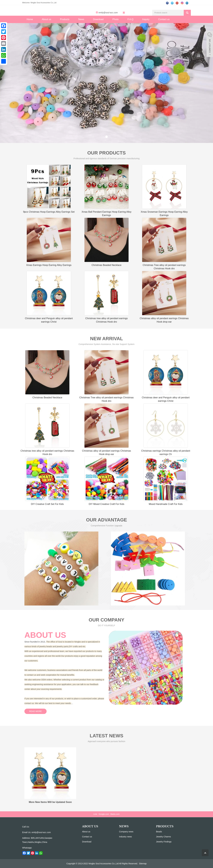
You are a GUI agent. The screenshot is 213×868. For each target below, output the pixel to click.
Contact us (164, 19)
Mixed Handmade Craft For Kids (166, 504)
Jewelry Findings (164, 842)
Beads (159, 832)
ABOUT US (90, 826)
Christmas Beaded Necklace (106, 265)
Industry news (125, 837)
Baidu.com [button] (115, 814)
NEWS (124, 826)
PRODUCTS (165, 826)
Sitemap (143, 864)
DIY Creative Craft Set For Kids (47, 504)
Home (30, 19)
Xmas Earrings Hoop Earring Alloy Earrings (49, 265)
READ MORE (36, 711)
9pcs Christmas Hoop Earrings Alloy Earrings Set (49, 212)
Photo (116, 19)
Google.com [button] (104, 814)
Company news (126, 832)
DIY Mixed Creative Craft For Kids (107, 504)
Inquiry (146, 19)
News (81, 19)
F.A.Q (130, 19)
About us (47, 19)
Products (65, 19)
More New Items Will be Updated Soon (50, 802)
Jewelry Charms (163, 837)
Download (98, 19)
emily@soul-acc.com (108, 13)
